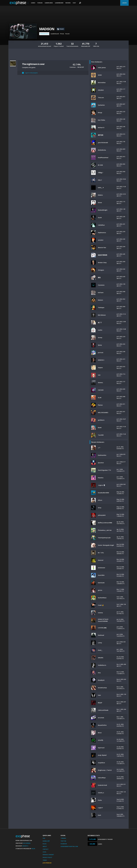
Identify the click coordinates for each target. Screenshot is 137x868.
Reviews (68, 3)
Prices (62, 34)
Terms (45, 860)
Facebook (64, 844)
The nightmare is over (33, 64)
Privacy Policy (47, 857)
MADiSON (47, 29)
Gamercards (49, 3)
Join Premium (47, 863)
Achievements (44, 34)
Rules (45, 844)
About (45, 846)
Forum (67, 34)
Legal (44, 852)
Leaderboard (59, 3)
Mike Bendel (27, 843)
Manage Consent (48, 855)
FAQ (44, 838)
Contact (46, 849)
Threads (63, 838)
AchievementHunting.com (69, 846)
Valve (33, 849)
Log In (124, 3)
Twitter (63, 841)
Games (33, 3)
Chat (74, 3)
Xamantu (25, 846)
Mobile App (46, 841)
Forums (40, 3)
